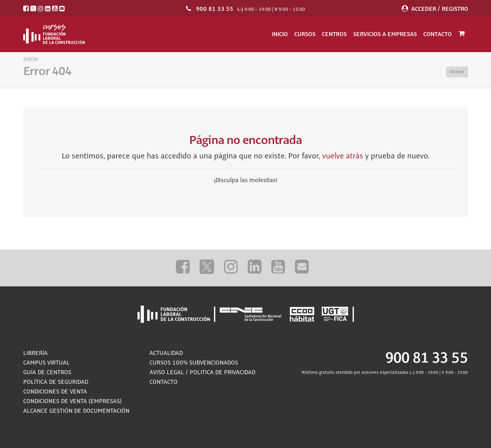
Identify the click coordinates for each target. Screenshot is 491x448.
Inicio (280, 34)
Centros (334, 34)
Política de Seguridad (56, 382)
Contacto (437, 34)
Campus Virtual (46, 363)
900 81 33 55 (215, 9)
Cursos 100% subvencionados (194, 363)
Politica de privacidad (222, 373)
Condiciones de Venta (55, 392)
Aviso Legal (167, 373)
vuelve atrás (343, 156)
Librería (35, 353)
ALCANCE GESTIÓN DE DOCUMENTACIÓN (76, 411)
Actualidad (166, 353)
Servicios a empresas (385, 34)
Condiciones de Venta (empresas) (73, 401)
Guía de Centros (47, 373)
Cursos (305, 34)
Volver (457, 72)
